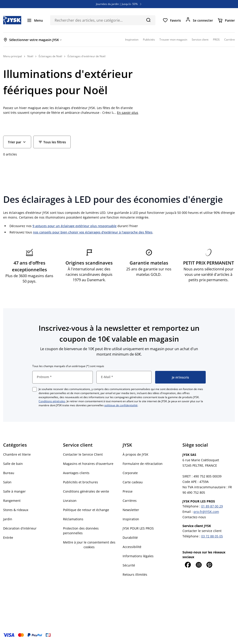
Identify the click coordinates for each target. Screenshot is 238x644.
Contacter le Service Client (83, 454)
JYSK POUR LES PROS (138, 528)
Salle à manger (14, 491)
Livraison (70, 501)
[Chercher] (148, 20)
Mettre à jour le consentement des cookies (89, 545)
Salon (7, 482)
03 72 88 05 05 (212, 536)
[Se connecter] (199, 20)
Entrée (8, 538)
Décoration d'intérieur (20, 528)
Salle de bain (13, 464)
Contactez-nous (194, 517)
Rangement (12, 501)
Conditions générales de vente (86, 491)
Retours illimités (135, 574)
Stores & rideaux (16, 510)
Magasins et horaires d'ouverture (88, 464)
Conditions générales (52, 401)
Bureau (9, 473)
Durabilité (130, 538)
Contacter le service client (202, 531)
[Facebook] (188, 565)
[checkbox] (35, 389)
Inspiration (131, 519)
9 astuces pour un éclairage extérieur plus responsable (75, 226)
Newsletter (131, 510)
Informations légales (138, 556)
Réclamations (73, 519)
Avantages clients (76, 473)
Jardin (8, 519)
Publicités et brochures (80, 482)
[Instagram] (199, 565)
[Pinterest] (210, 565)
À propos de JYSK (135, 454)
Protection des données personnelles (81, 531)
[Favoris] (172, 20)
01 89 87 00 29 (212, 506)
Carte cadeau (133, 482)
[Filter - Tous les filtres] (52, 142)
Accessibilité (132, 547)
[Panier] (226, 20)
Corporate (130, 473)
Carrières (130, 501)
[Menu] (35, 20)
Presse (128, 491)
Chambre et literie (17, 454)
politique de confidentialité (121, 405)
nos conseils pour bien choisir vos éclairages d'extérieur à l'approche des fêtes (93, 232)
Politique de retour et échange (86, 510)
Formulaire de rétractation (143, 464)
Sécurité (129, 565)
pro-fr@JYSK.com (206, 512)
